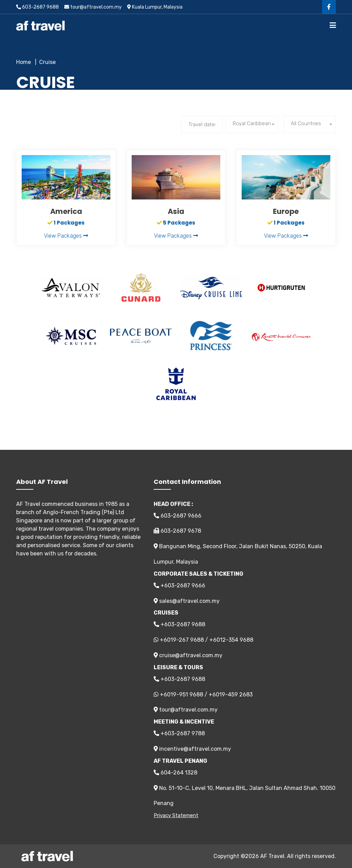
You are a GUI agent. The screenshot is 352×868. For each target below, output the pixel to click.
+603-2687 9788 (179, 733)
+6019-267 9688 (182, 640)
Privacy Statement (176, 815)
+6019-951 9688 (181, 695)
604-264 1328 (175, 773)
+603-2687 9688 (179, 624)
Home (24, 62)
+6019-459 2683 (231, 695)
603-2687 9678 (177, 531)
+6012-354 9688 (231, 640)
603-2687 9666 (178, 516)
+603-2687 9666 (179, 585)
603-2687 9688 (37, 7)
